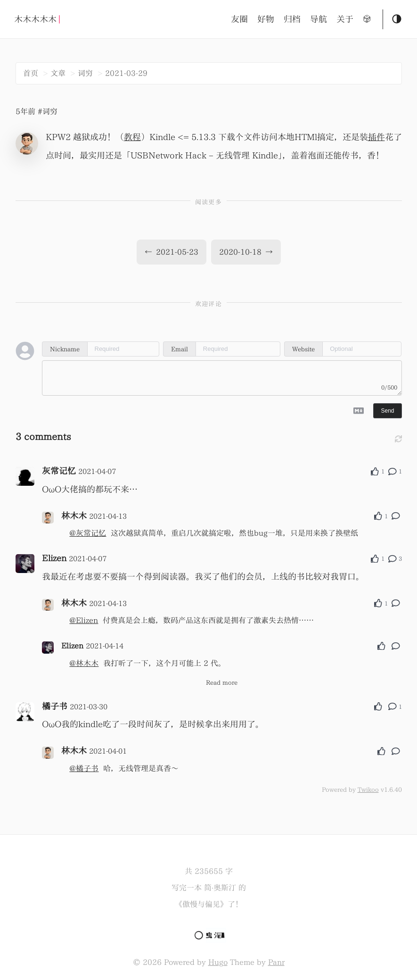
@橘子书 (84, 768)
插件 (376, 137)
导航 (319, 19)
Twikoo (368, 789)
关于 (345, 19)
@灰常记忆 (88, 533)
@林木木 (84, 663)
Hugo (218, 962)
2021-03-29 (126, 73)
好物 (266, 19)
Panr (276, 962)
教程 (132, 137)
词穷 (85, 73)
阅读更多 (208, 202)
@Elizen (84, 620)
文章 (58, 73)
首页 (31, 73)
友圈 (239, 19)
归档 (292, 19)
